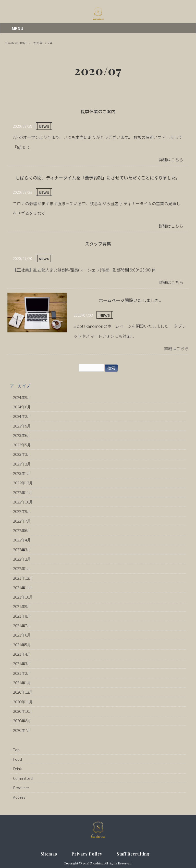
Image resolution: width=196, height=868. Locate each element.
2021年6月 (22, 635)
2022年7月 (22, 521)
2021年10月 (23, 597)
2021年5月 (22, 645)
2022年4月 (22, 540)
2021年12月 (23, 578)
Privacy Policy (87, 854)
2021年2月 (22, 673)
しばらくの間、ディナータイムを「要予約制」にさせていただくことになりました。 (98, 178)
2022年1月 (22, 568)
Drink (17, 768)
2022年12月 (23, 483)
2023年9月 (22, 426)
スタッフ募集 (98, 244)
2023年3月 (22, 454)
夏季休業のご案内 (98, 111)
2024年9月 (22, 397)
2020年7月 (22, 730)
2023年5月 (22, 445)
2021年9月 (22, 606)
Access (19, 797)
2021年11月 (23, 587)
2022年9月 (22, 511)
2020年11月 (23, 702)
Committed (23, 778)
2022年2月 (22, 559)
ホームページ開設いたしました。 (131, 300)
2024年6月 (22, 407)
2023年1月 (22, 473)
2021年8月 (22, 616)
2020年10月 (23, 711)
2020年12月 (23, 692)
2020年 (38, 43)
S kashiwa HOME (16, 43)
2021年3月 (22, 663)
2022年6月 (22, 530)
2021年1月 (22, 683)
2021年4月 (22, 654)
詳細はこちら (171, 160)
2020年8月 (22, 721)
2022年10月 (23, 502)
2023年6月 (22, 435)
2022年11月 (23, 492)
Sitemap (49, 854)
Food (17, 759)
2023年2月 (22, 464)
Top (16, 750)
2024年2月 (22, 416)
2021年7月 (22, 625)
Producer (21, 788)
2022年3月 (22, 549)
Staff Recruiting (133, 854)
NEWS (44, 127)
